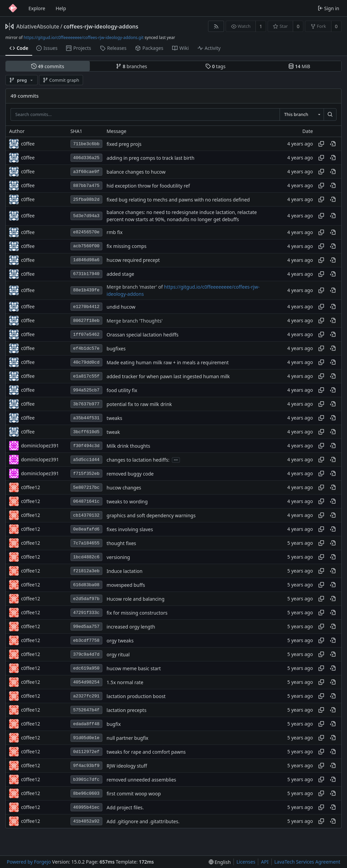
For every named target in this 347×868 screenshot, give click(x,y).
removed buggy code (130, 474)
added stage (120, 274)
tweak (113, 432)
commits (48, 66)
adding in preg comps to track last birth (151, 158)
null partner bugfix (128, 738)
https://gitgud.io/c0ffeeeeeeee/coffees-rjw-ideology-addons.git (84, 37)
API (265, 862)
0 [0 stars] (298, 26)
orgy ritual (118, 654)
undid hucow (121, 307)
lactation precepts (127, 710)
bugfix (114, 724)
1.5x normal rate (125, 682)
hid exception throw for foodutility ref (148, 186)
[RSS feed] (216, 26)
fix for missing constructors (137, 613)
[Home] (13, 8)
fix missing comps (127, 246)
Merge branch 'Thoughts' (135, 321)
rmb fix (115, 232)
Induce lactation (125, 571)
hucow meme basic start (134, 668)
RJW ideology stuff (127, 766)
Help (61, 8)
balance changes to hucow (136, 172)
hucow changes (124, 488)
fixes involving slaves (130, 529)
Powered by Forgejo (29, 862)
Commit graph (61, 80)
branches (131, 66)
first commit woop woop (134, 794)
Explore (37, 8)
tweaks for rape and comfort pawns (146, 752)
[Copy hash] (321, 144)
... (176, 459)
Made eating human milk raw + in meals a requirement (168, 362)
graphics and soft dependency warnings (151, 515)
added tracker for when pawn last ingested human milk (168, 376)
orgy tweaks (120, 641)
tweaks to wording (127, 501)
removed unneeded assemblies (141, 780)
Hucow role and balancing (136, 599)
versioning (118, 557)
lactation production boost (136, 696)
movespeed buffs (126, 585)
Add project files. (125, 807)
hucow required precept (133, 260)
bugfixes (116, 349)
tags (215, 66)
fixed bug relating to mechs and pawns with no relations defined (178, 200)
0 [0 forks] (336, 26)
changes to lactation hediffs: (138, 460)
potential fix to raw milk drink (139, 404)
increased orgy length (131, 627)
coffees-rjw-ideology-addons (101, 26)
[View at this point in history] (333, 144)
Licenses (246, 862)
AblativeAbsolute (38, 26)
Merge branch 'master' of (135, 287)
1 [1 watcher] (261, 26)
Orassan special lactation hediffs (143, 335)
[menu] (220, 862)
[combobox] (302, 115)
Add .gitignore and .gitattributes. (143, 821)
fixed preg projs (124, 144)
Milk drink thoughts (129, 446)
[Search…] (330, 115)
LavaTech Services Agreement (307, 862)
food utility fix (122, 390)
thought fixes (121, 543)
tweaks (115, 418)
